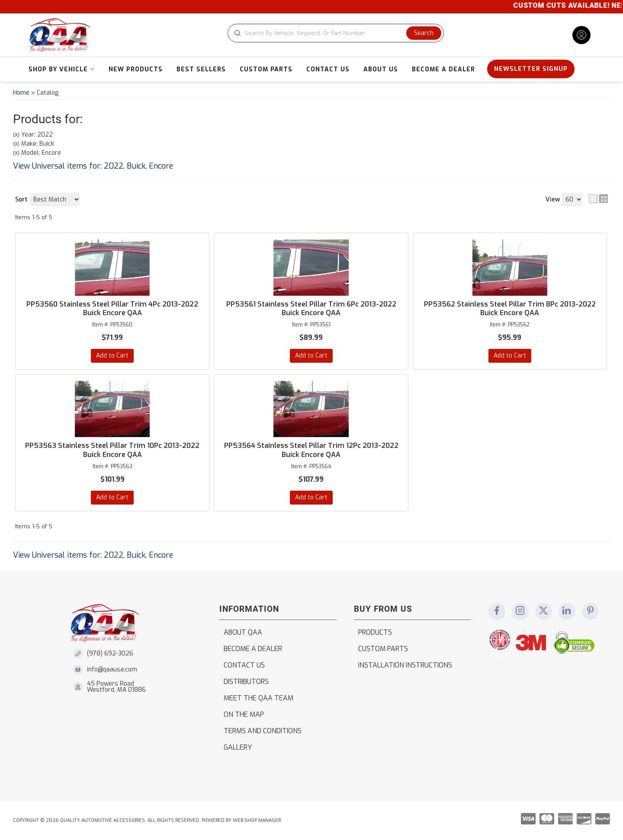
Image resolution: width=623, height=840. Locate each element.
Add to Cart (112, 356)
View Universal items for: (93, 166)
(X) (16, 135)
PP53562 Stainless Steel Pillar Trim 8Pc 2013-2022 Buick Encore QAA (510, 309)
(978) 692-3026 (110, 653)
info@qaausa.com (112, 670)
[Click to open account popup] (581, 35)
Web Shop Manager (257, 820)
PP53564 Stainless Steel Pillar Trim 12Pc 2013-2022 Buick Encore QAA (311, 450)
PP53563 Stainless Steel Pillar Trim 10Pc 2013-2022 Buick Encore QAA (112, 450)
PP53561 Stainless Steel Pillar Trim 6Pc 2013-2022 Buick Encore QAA (311, 309)
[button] (336, 33)
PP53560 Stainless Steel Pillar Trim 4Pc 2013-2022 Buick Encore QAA (112, 309)
